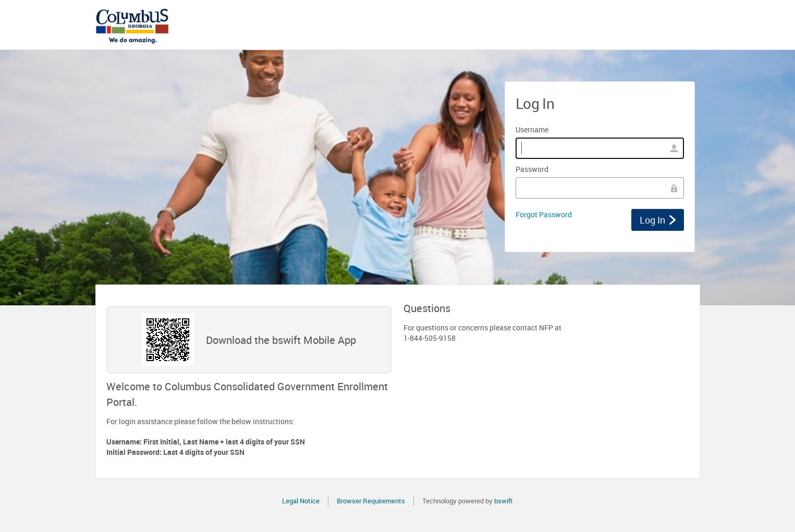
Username (532, 129)
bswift (504, 501)
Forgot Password (544, 214)
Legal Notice (301, 501)
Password (532, 169)
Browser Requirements (371, 501)
